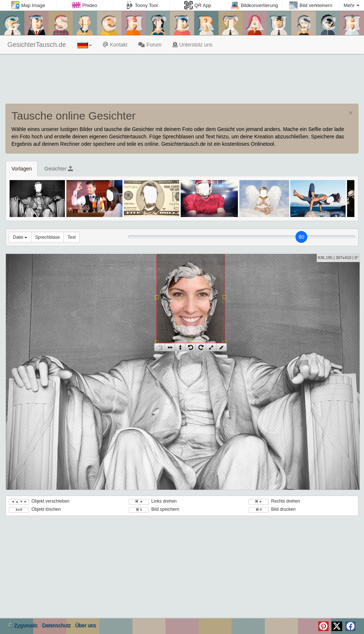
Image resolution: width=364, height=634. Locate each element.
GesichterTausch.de (36, 45)
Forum (150, 45)
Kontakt (115, 45)
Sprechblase (47, 237)
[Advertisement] (182, 80)
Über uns (85, 625)
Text (72, 237)
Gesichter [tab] (59, 169)
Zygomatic (26, 625)
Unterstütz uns (193, 45)
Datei (20, 237)
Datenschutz (56, 625)
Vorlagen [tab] (22, 169)
